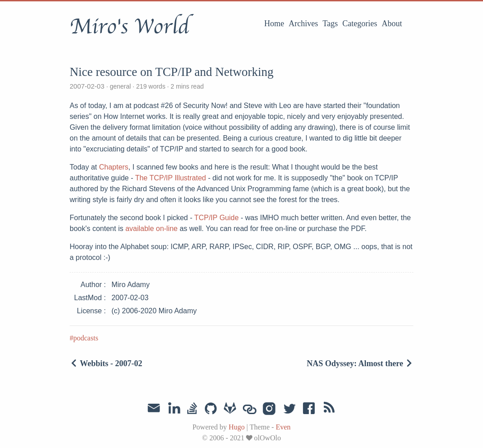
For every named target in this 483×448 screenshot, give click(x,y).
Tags (330, 24)
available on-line (152, 229)
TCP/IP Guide (216, 218)
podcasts (86, 338)
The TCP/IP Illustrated (171, 178)
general (120, 86)
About (392, 24)
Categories (360, 24)
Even (283, 427)
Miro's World (129, 27)
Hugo (237, 427)
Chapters (114, 167)
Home (274, 24)
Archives (303, 24)
